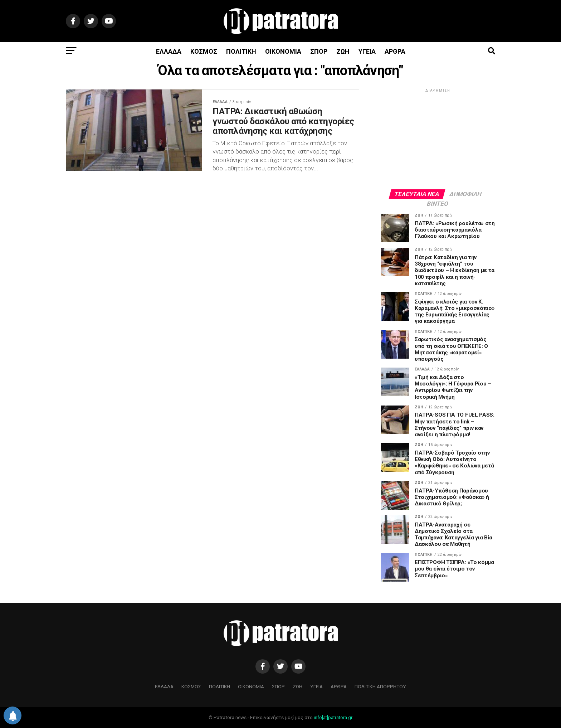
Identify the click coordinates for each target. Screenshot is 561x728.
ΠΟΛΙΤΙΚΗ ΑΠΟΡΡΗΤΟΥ (380, 686)
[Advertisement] (438, 139)
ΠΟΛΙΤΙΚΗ (241, 51)
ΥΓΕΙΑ (367, 51)
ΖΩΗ (343, 51)
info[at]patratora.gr (333, 717)
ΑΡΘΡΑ (395, 51)
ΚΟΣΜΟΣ (204, 51)
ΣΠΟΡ (319, 51)
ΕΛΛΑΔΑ (169, 51)
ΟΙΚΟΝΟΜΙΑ (283, 51)
